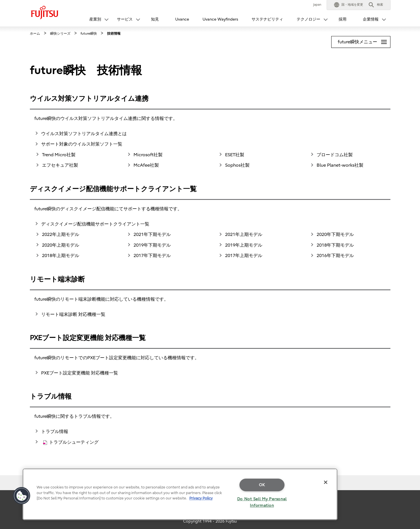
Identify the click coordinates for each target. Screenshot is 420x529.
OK (262, 485)
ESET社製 (235, 155)
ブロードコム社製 (335, 155)
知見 (155, 19)
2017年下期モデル (152, 256)
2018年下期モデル (335, 245)
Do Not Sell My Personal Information (262, 502)
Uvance (182, 19)
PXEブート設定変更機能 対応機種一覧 (80, 373)
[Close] (326, 482)
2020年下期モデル (335, 235)
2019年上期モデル (244, 245)
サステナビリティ (267, 19)
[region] (180, 494)
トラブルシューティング (71, 442)
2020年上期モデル (61, 245)
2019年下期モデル (152, 245)
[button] (349, 5)
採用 (343, 19)
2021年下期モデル (152, 235)
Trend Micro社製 (59, 155)
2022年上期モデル (61, 235)
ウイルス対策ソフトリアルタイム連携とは (84, 134)
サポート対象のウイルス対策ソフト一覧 (82, 144)
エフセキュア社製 (60, 165)
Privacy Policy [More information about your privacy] (201, 498)
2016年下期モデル (335, 256)
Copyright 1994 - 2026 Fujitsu (210, 521)
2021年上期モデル (244, 235)
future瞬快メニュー (364, 40)
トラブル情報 (55, 432)
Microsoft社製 (148, 155)
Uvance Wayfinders (220, 19)
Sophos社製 (237, 165)
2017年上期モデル (244, 256)
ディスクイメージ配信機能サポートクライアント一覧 (95, 224)
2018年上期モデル (61, 256)
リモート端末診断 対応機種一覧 (73, 314)
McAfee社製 (146, 165)
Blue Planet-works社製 (340, 165)
